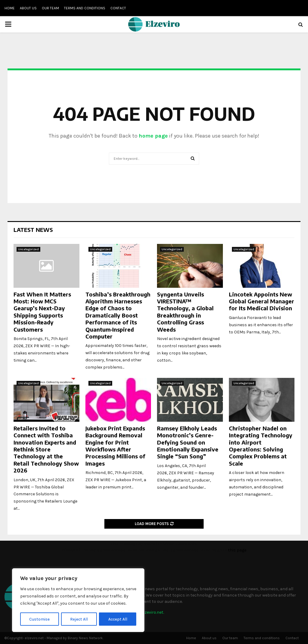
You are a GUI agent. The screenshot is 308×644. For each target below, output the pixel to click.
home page (153, 136)
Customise (40, 619)
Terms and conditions (85, 8)
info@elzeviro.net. (147, 612)
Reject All (79, 619)
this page (237, 550)
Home (10, 8)
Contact (118, 8)
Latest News (33, 230)
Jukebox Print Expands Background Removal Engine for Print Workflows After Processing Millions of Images (115, 446)
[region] (78, 600)
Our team (50, 8)
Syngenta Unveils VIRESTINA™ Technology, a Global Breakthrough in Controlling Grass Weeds (185, 312)
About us (28, 8)
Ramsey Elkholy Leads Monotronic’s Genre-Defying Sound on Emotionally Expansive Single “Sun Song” (188, 442)
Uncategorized (28, 249)
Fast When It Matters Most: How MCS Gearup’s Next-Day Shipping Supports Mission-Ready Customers (42, 312)
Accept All (118, 619)
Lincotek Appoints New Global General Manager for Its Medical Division (262, 301)
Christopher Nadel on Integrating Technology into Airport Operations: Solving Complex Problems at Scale (261, 446)
